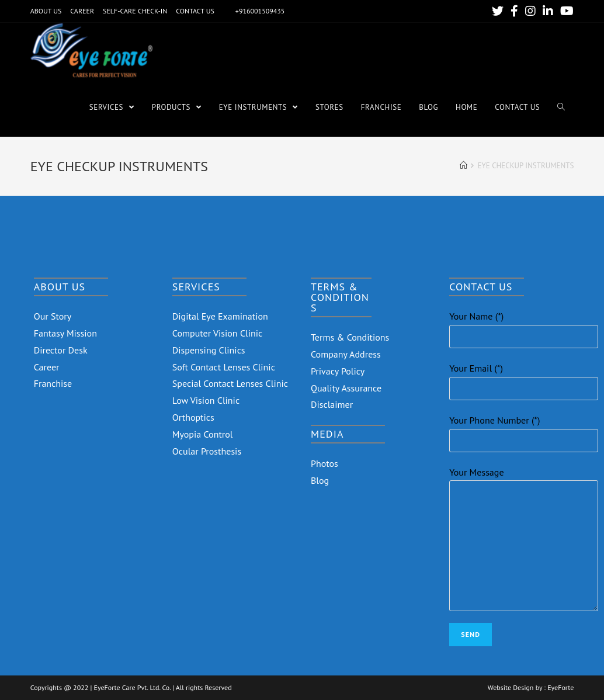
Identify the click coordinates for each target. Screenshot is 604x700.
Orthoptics (193, 417)
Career (47, 367)
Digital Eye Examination (220, 316)
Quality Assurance (346, 388)
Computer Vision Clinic (217, 333)
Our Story (53, 316)
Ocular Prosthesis (207, 451)
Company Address (346, 354)
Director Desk (61, 350)
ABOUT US (46, 11)
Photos (324, 463)
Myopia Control (203, 434)
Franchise (53, 383)
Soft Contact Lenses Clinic (224, 367)
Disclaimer (332, 404)
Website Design (511, 688)
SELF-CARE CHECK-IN (135, 11)
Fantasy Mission (65, 333)
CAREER (82, 11)
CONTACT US (195, 11)
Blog (320, 480)
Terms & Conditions (350, 337)
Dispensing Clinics (209, 350)
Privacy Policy (338, 371)
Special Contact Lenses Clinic (230, 383)
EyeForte (560, 688)
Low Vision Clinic (206, 400)
